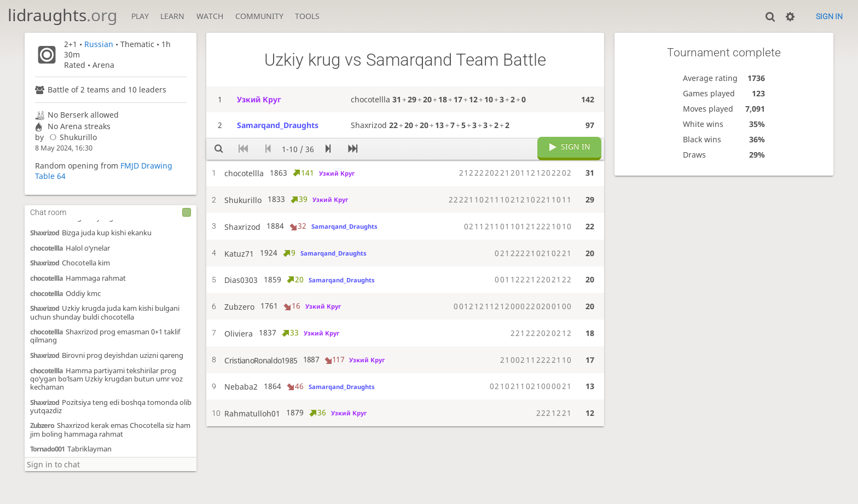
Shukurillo (71, 137)
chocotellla (47, 248)
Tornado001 (47, 449)
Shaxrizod (45, 233)
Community (259, 16)
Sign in (829, 16)
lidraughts (62, 15)
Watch (210, 16)
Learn (172, 16)
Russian (99, 44)
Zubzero (42, 425)
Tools (307, 16)
